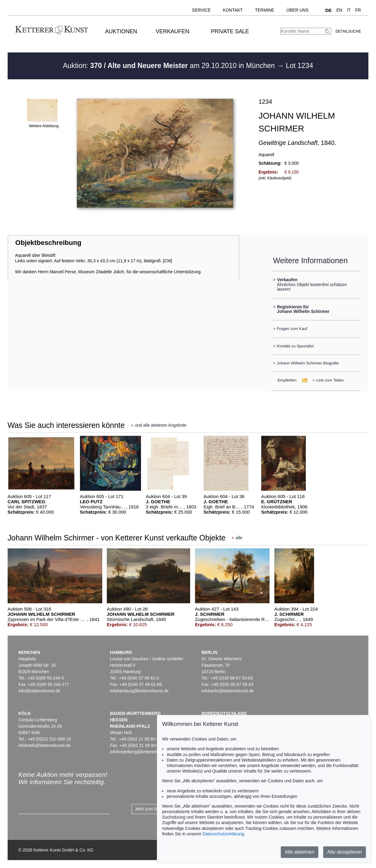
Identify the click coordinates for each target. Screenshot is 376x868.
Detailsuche (348, 31)
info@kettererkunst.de (39, 691)
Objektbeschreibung (48, 243)
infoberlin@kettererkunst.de (228, 691)
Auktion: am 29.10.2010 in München (170, 66)
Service (201, 10)
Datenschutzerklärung (223, 834)
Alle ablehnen (300, 852)
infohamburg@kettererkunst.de (139, 691)
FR (358, 10)
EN (339, 10)
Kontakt (233, 10)
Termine (264, 10)
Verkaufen (172, 31)
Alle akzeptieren (345, 852)
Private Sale (230, 31)
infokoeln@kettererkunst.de (44, 745)
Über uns (297, 10)
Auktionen (121, 31)
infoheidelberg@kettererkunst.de (141, 752)
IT (349, 10)
